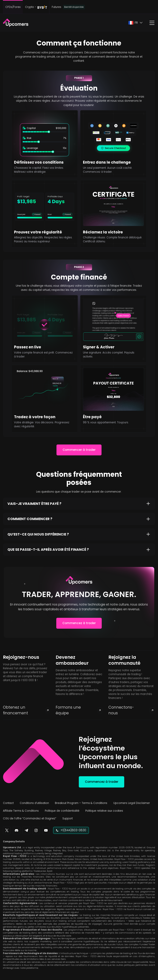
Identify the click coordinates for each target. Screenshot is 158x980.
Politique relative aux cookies (104, 811)
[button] (136, 23)
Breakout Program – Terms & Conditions (81, 803)
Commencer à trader (79, 450)
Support (68, 818)
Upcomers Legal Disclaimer (132, 803)
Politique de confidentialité (62, 811)
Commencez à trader (79, 623)
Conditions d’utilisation (34, 803)
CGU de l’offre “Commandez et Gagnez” (30, 818)
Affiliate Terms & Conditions (21, 811)
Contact (8, 803)
